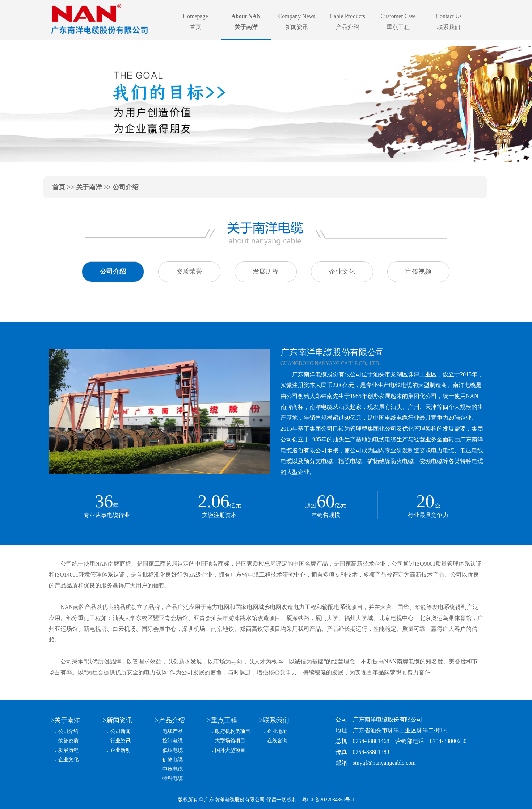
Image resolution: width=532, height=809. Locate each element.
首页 (59, 187)
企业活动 (121, 750)
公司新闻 (121, 731)
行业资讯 (121, 741)
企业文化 (68, 760)
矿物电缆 (173, 760)
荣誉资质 (68, 741)
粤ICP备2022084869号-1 (328, 800)
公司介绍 (68, 731)
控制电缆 (173, 741)
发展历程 (68, 750)
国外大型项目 (230, 750)
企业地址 (277, 731)
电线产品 (173, 731)
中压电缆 (173, 769)
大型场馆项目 (230, 741)
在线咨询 (277, 741)
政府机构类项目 (233, 731)
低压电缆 (173, 750)
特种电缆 (173, 778)
